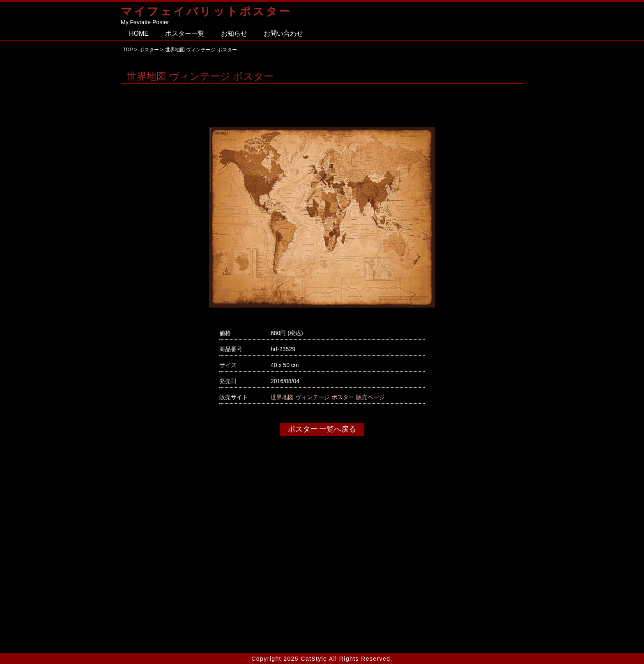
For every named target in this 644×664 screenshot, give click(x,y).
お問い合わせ (283, 33)
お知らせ (234, 33)
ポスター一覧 (185, 33)
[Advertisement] (322, 565)
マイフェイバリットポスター (206, 11)
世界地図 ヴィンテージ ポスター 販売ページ (328, 397)
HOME (139, 33)
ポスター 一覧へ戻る (322, 429)
